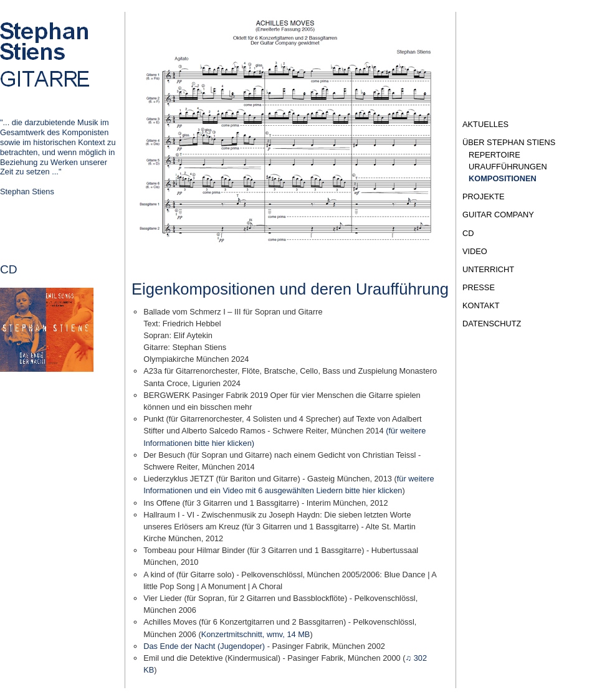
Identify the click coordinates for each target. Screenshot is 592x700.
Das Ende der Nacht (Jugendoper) (204, 646)
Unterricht (488, 269)
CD (468, 233)
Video (475, 251)
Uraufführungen (508, 167)
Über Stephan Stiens (509, 142)
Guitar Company (498, 215)
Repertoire (494, 155)
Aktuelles (485, 124)
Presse (479, 287)
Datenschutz (492, 324)
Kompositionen (503, 178)
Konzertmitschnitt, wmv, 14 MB (256, 634)
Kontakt (481, 305)
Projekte (484, 196)
